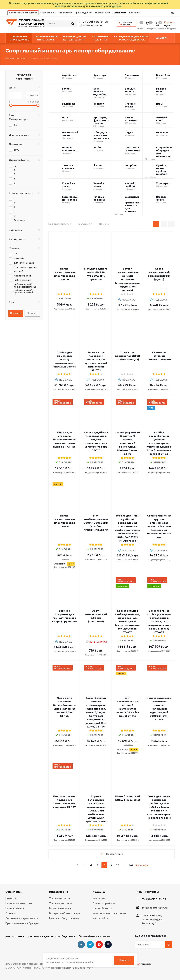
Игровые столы (130, 105)
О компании (65, 13)
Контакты (135, 13)
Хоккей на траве (68, 185)
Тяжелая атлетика (68, 167)
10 (118, 865)
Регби (97, 148)
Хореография (164, 183)
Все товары (142, 865)
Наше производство (19, 903)
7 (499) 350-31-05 (95, 22)
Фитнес (98, 165)
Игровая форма (161, 198)
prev (71, 865)
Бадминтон (132, 75)
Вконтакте (81, 945)
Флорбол (131, 165)
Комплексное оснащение (23, 13)
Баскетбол (163, 75)
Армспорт (100, 75)
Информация (103, 13)
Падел (129, 133)
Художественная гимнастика (70, 198)
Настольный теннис (70, 134)
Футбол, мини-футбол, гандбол (162, 170)
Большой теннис (131, 90)
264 (131, 865)
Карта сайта (100, 918)
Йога (65, 117)
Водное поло (161, 90)
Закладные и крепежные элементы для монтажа (132, 204)
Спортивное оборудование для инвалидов (164, 152)
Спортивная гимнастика (132, 149)
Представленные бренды (22, 923)
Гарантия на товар (61, 908)
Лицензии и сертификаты (22, 918)
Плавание (162, 133)
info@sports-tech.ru (93, 25)
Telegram (90, 945)
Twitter (108, 945)
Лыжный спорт (162, 119)
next (152, 865)
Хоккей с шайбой (130, 185)
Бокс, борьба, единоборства (101, 92)
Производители (84, 13)
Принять (124, 960)
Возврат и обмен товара (65, 913)
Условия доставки (61, 903)
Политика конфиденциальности (72, 968)
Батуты (67, 89)
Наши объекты (48, 13)
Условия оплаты (60, 898)
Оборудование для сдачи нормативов (101, 135)
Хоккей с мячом (99, 185)
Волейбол (68, 104)
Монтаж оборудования (64, 918)
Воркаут (99, 104)
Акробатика (70, 75)
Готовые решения (99, 198)
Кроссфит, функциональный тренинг (101, 120)
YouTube (99, 945)
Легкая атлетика (131, 119)
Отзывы (10, 913)
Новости (11, 898)
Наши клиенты (15, 908)
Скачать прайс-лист (106, 903)
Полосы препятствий (70, 149)
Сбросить (32, 313)
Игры (159, 104)
